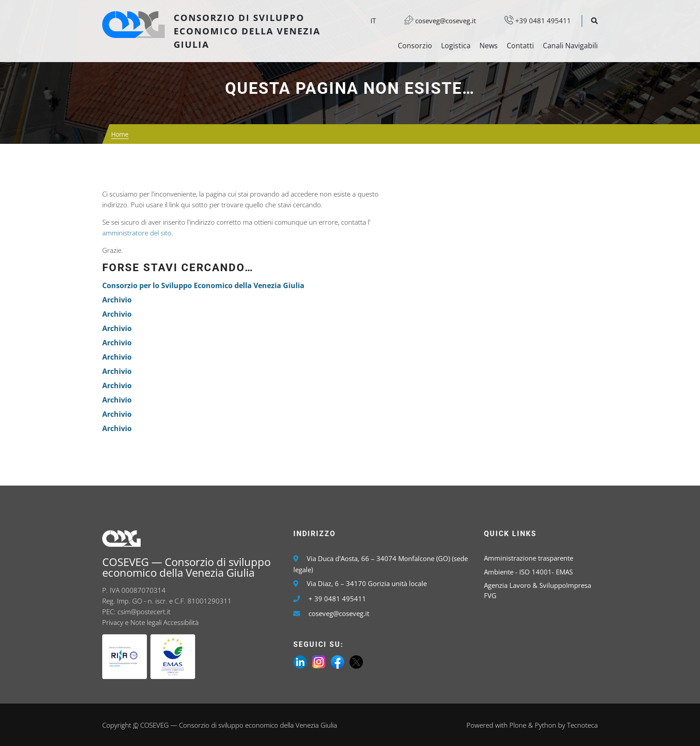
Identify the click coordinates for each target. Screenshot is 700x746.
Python (546, 725)
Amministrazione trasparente (529, 558)
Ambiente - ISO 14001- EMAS (528, 572)
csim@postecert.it (144, 612)
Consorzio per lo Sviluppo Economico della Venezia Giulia (203, 285)
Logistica (456, 46)
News (489, 46)
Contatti (520, 46)
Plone (518, 725)
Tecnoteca (582, 725)
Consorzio (415, 46)
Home (120, 134)
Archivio (117, 300)
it (373, 21)
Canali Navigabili (570, 46)
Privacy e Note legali (132, 622)
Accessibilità (181, 622)
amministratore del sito (137, 233)
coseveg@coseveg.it (436, 21)
